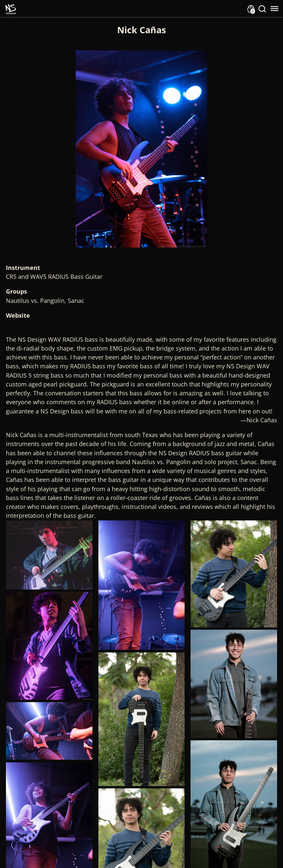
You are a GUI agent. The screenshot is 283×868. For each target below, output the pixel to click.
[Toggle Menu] (274, 9)
